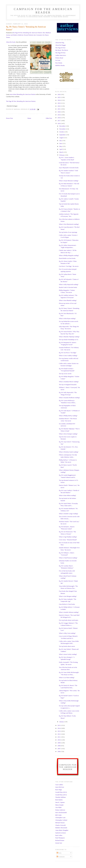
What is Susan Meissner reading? (69, 181)
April (61, 149)
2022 (59, 106)
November (63, 129)
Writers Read (59, 58)
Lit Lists (58, 60)
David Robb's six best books (67, 258)
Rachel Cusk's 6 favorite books (68, 287)
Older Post (49, 118)
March (61, 152)
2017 (59, 121)
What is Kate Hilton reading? (67, 495)
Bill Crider (58, 815)
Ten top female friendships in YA (69, 340)
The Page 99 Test (60, 53)
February (62, 155)
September (63, 135)
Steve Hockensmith (61, 812)
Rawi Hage (59, 790)
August (62, 138)
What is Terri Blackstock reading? (69, 224)
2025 (59, 97)
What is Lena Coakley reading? (68, 356)
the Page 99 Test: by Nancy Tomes (28, 35)
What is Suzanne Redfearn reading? (69, 398)
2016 (59, 123)
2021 (59, 109)
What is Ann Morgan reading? (68, 596)
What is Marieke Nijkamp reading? (69, 337)
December (63, 126)
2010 (59, 740)
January (62, 722)
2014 (59, 728)
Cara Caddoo (59, 785)
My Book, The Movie (62, 50)
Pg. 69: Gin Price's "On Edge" (68, 353)
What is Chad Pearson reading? (68, 558)
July (61, 141)
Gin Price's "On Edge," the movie (69, 266)
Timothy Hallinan (60, 797)
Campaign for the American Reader (43, 11)
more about (23, 94)
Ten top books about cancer (67, 646)
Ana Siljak (58, 807)
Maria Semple (59, 805)
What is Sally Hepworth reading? (69, 284)
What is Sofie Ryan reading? (67, 318)
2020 (59, 112)
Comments (61, 857)
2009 (59, 743)
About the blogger (61, 45)
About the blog (60, 43)
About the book (11, 42)
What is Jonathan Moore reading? (69, 382)
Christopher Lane (60, 818)
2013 (59, 731)
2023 (59, 103)
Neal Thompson (60, 838)
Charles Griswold (60, 825)
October (62, 132)
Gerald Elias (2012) (61, 792)
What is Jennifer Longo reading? (68, 514)
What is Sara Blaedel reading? (68, 300)
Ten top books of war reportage (68, 232)
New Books (59, 63)
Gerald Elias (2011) (61, 795)
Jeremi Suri (59, 843)
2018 (59, 118)
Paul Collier (59, 835)
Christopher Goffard (61, 820)
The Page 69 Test (60, 48)
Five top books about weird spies (69, 620)
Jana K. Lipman (60, 802)
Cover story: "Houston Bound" (68, 540)
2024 (59, 100)
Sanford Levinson (61, 833)
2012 (59, 734)
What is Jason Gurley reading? (68, 654)
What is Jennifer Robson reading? (69, 612)
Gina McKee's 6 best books (67, 604)
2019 (59, 115)
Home (29, 118)
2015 (59, 725)
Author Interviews (61, 55)
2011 (59, 737)
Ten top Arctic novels (65, 374)
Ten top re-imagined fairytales (68, 385)
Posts (59, 853)
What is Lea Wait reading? (67, 677)
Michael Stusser (60, 823)
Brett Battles (59, 800)
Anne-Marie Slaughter (62, 830)
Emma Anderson (60, 810)
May (61, 146)
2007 (59, 749)
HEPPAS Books (60, 65)
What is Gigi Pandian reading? (68, 537)
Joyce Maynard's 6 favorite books (69, 168)
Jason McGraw (60, 787)
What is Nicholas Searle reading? (69, 452)
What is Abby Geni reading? (67, 633)
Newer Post (9, 118)
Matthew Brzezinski (61, 828)
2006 (59, 751)
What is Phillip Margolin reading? (69, 255)
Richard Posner (60, 840)
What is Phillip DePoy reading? (68, 416)
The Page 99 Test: (21, 101)
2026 (59, 94)
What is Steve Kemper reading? (68, 434)
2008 (59, 746)
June (61, 143)
